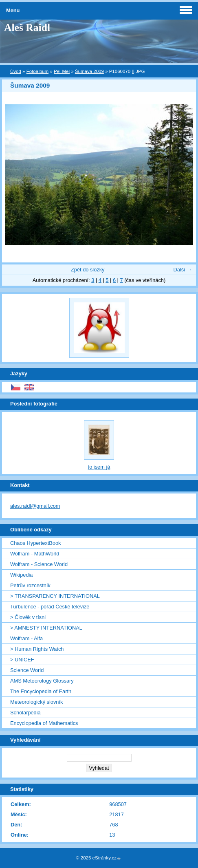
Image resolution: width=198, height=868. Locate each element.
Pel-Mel (62, 71)
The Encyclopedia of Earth (41, 691)
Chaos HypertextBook (35, 543)
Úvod (16, 71)
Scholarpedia (25, 713)
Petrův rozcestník (30, 585)
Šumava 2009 (89, 71)
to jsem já (99, 467)
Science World (27, 670)
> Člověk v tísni (28, 617)
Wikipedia (21, 575)
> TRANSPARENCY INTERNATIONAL (55, 596)
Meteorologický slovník (36, 702)
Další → (183, 270)
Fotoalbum (37, 71)
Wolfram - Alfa (26, 638)
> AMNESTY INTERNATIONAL (46, 628)
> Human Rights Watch (37, 649)
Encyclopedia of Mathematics (44, 723)
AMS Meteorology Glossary (42, 681)
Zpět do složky (88, 270)
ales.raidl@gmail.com (35, 506)
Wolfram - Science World (39, 564)
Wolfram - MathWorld (35, 554)
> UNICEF (22, 660)
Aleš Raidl (27, 28)
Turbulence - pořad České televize (50, 607)
